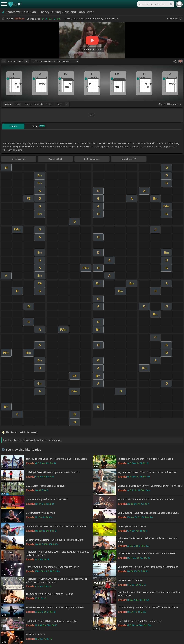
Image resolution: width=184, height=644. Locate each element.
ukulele (29, 104)
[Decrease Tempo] (4, 61)
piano (18, 104)
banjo (49, 104)
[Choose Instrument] (67, 104)
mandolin (39, 104)
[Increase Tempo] (27, 61)
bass (60, 104)
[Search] (171, 4)
